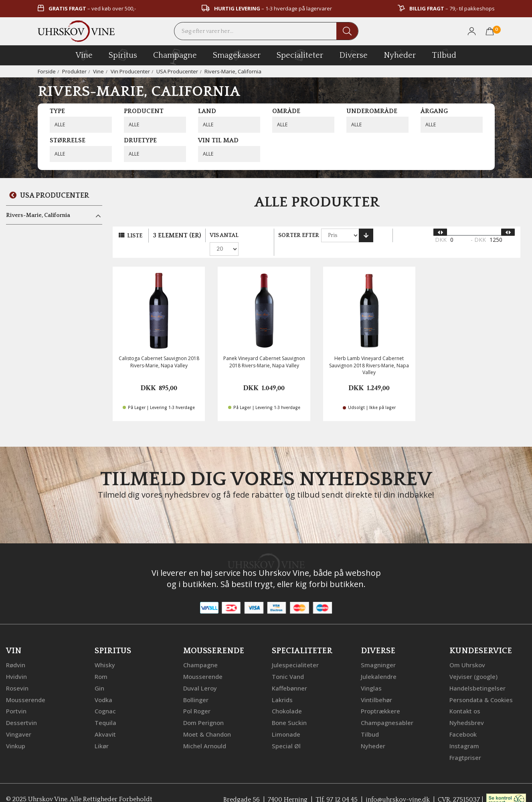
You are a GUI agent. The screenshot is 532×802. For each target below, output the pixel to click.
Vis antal (224, 235)
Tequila (105, 709)
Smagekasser (237, 55)
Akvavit (105, 720)
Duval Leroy (200, 675)
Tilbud (444, 54)
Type (57, 111)
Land (207, 111)
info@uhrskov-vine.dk (397, 785)
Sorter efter (299, 235)
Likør (102, 731)
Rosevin (17, 675)
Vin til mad (218, 140)
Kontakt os (465, 698)
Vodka (103, 687)
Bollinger (196, 687)
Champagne (200, 653)
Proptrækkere (380, 698)
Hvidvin (17, 664)
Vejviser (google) (473, 664)
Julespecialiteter (295, 653)
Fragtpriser (465, 743)
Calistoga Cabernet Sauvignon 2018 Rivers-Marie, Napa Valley (159, 350)
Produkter (74, 71)
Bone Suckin (289, 709)
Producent (144, 111)
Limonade (286, 720)
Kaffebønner (289, 675)
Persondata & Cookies (481, 687)
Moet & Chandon (207, 720)
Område (286, 111)
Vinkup (16, 731)
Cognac (105, 698)
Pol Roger (197, 698)
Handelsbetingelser (478, 675)
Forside (47, 71)
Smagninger (378, 653)
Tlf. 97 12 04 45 (336, 785)
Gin (99, 675)
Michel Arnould (205, 731)
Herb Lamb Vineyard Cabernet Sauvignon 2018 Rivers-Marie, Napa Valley (369, 353)
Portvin (16, 698)
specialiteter (300, 55)
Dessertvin (21, 709)
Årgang (434, 111)
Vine (98, 71)
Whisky (105, 653)
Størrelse (68, 140)
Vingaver (19, 720)
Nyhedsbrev (467, 709)
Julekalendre (379, 664)
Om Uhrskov (467, 653)
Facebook (463, 720)
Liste (135, 236)
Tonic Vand (288, 664)
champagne (175, 57)
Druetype (140, 140)
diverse (353, 55)
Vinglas (371, 675)
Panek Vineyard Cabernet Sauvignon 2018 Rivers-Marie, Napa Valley (264, 350)
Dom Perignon (203, 709)
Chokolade (287, 698)
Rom (101, 664)
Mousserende (26, 687)
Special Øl (286, 731)
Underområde (372, 111)
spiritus (123, 55)
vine (84, 55)
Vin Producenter (130, 71)
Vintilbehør (376, 687)
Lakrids (282, 687)
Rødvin (16, 653)
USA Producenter (177, 71)
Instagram (464, 731)
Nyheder (400, 54)
